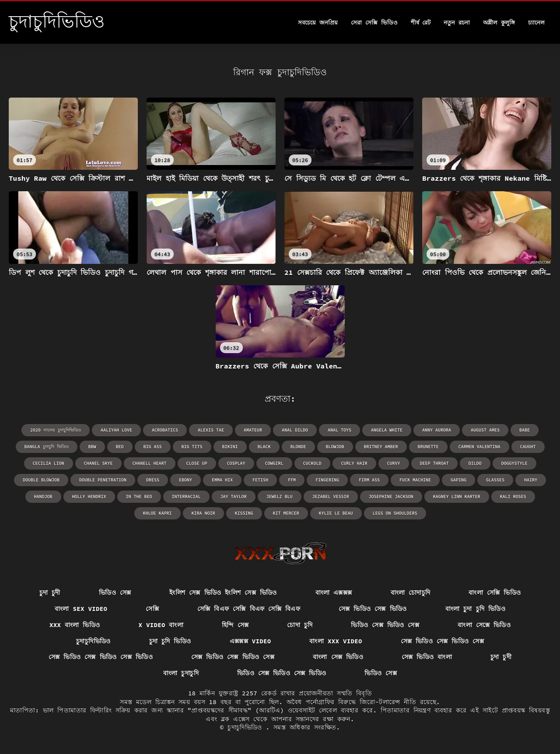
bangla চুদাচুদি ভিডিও (47, 447)
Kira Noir (203, 513)
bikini (230, 447)
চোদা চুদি (300, 625)
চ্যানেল (536, 23)
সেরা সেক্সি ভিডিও (374, 23)
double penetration (103, 480)
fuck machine (415, 480)
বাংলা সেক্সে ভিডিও (484, 625)
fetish (260, 480)
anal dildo (295, 430)
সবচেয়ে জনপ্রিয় (318, 23)
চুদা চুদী (50, 593)
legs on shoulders (395, 513)
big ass (153, 447)
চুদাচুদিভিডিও (93, 641)
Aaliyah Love (116, 430)
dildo (475, 463)
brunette (428, 447)
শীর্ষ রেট (421, 23)
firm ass (369, 480)
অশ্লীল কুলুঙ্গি (499, 23)
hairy (531, 480)
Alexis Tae (211, 430)
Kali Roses (513, 496)
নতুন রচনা (457, 23)
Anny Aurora (437, 430)
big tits (192, 447)
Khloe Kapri (157, 513)
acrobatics (165, 430)
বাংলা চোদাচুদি (411, 593)
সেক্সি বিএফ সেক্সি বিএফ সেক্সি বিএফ (249, 609)
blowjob (335, 447)
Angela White (387, 430)
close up (197, 463)
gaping (458, 480)
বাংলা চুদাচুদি (181, 673)
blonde (298, 447)
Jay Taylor (234, 496)
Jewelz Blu (280, 496)
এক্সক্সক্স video (250, 641)
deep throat (434, 463)
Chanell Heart (150, 463)
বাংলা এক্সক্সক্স (334, 593)
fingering (327, 480)
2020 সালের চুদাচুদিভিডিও (56, 430)
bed (120, 447)
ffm (292, 480)
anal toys (339, 430)
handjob (43, 496)
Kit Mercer (286, 513)
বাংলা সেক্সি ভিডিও (495, 593)
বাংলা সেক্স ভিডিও (338, 657)
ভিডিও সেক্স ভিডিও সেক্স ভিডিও (282, 673)
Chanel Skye (98, 463)
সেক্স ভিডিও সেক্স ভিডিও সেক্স (442, 641)
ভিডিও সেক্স (115, 593)
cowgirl (274, 463)
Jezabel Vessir (331, 496)
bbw (92, 447)
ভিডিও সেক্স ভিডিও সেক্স (385, 625)
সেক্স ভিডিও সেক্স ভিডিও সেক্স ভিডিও (101, 657)
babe (525, 430)
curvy (394, 463)
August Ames (485, 430)
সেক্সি (152, 609)
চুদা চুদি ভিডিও (170, 641)
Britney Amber (381, 447)
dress (153, 480)
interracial (186, 496)
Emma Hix (222, 480)
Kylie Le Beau (336, 513)
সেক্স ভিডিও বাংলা (427, 657)
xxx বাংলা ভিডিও (75, 625)
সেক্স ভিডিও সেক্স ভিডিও (373, 609)
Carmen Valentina (479, 447)
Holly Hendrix (89, 496)
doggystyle (514, 463)
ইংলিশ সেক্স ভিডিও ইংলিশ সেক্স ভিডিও (223, 593)
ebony (185, 480)
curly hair (354, 463)
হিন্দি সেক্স (235, 625)
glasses (495, 480)
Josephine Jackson (391, 496)
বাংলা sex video (81, 609)
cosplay (236, 463)
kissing (244, 513)
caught (528, 447)
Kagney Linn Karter (457, 496)
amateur (253, 430)
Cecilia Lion (49, 463)
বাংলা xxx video (336, 641)
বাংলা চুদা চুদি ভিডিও (475, 609)
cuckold (312, 463)
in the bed (139, 496)
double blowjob (41, 480)
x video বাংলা (161, 625)
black (264, 447)
